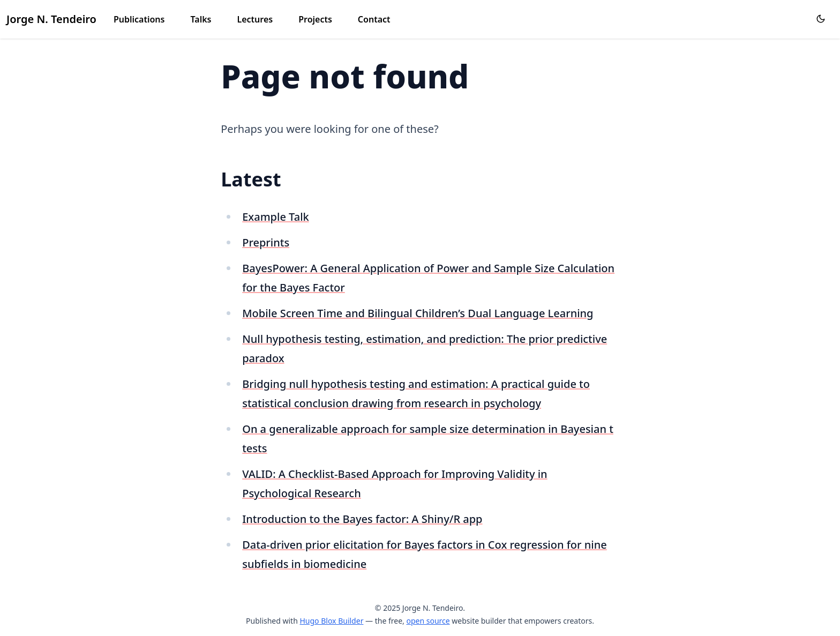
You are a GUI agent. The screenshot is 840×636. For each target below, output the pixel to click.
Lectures (255, 19)
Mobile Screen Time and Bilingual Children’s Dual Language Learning (418, 313)
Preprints (266, 242)
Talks (201, 19)
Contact (374, 19)
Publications (139, 19)
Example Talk (276, 217)
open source (428, 621)
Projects (315, 19)
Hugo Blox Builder (331, 621)
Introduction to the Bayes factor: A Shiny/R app (362, 519)
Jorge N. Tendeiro (51, 19)
